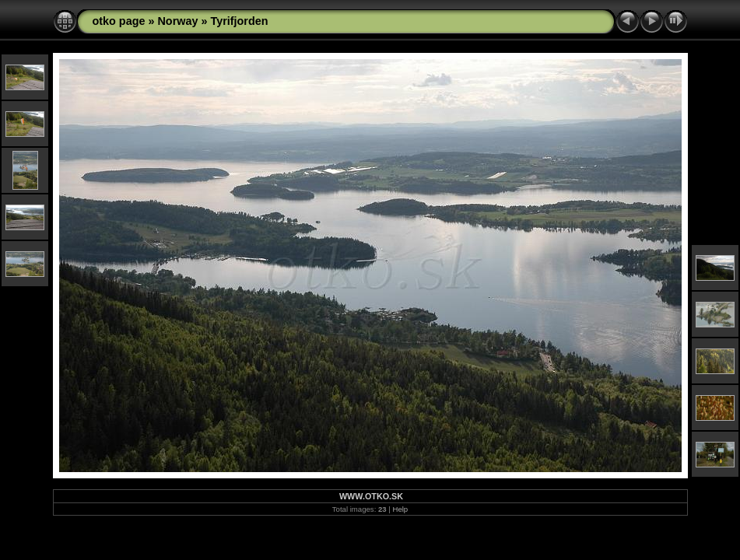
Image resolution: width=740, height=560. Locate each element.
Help (400, 509)
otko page (119, 21)
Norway (177, 21)
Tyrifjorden (239, 21)
